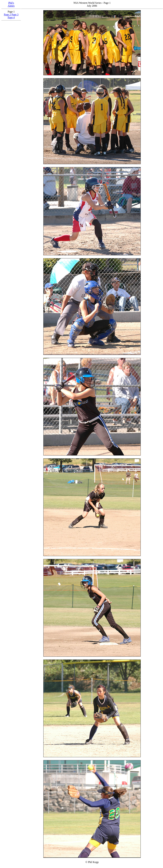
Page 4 (11, 17)
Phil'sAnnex (11, 4)
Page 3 (15, 15)
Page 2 (7, 15)
